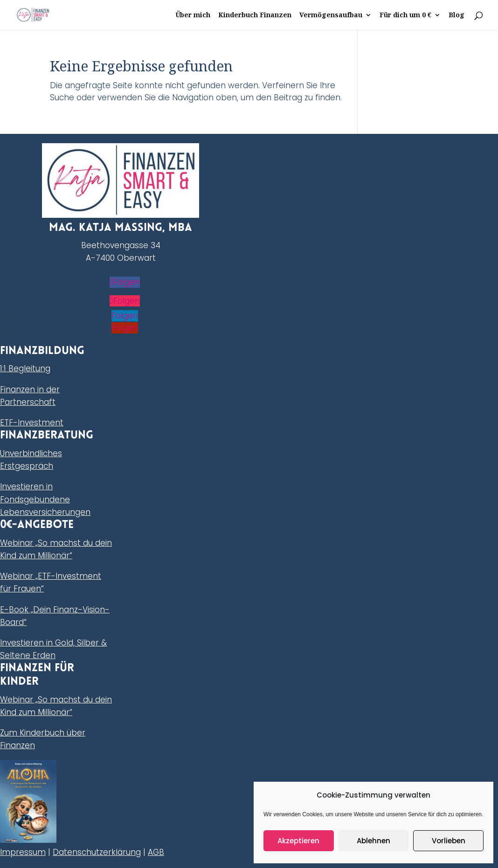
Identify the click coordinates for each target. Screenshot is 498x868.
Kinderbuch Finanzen (255, 15)
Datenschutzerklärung (97, 852)
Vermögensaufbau (331, 15)
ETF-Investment (32, 423)
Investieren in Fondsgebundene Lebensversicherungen (45, 499)
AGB (156, 852)
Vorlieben (449, 841)
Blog (456, 15)
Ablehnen (373, 841)
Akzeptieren (298, 841)
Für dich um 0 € (405, 15)
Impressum (23, 852)
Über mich (193, 15)
